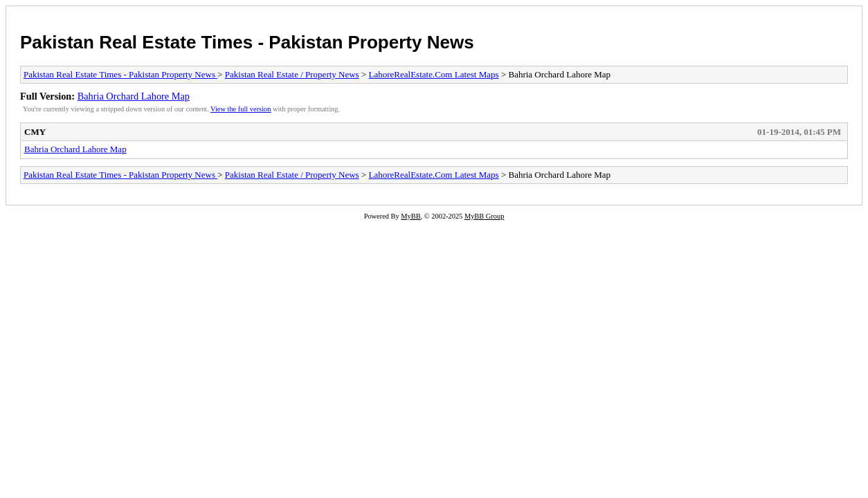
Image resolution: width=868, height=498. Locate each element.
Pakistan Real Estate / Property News (292, 74)
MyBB (410, 216)
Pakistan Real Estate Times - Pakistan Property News (247, 42)
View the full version (241, 109)
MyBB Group (484, 216)
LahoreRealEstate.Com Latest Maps (434, 74)
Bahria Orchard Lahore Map (134, 96)
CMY (35, 132)
